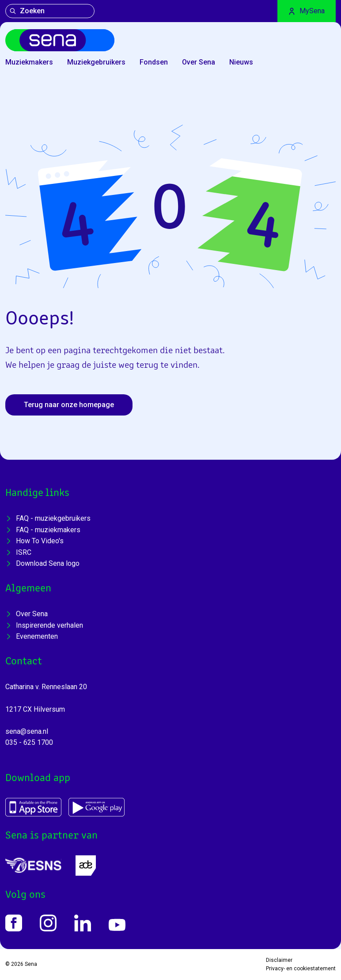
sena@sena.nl (27, 731)
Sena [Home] (31, 964)
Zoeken (27, 11)
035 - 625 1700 (29, 742)
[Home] (60, 40)
